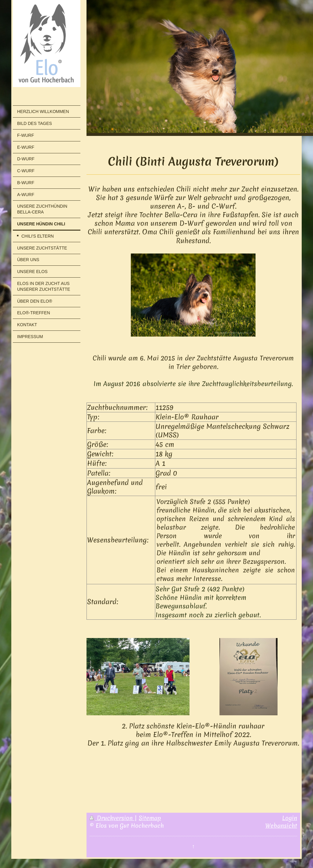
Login (290, 818)
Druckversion (112, 818)
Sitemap (150, 818)
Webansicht (281, 826)
